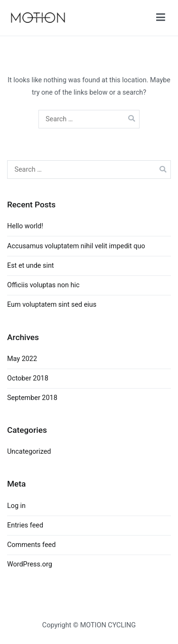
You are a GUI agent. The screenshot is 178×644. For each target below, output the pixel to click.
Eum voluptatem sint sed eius (52, 305)
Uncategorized (29, 452)
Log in (16, 506)
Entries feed (25, 525)
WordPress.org (30, 564)
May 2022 (22, 359)
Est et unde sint (31, 266)
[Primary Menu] (161, 18)
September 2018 (32, 398)
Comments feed (31, 545)
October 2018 (28, 378)
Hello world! (25, 226)
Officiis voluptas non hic (43, 285)
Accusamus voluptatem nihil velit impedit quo (76, 246)
